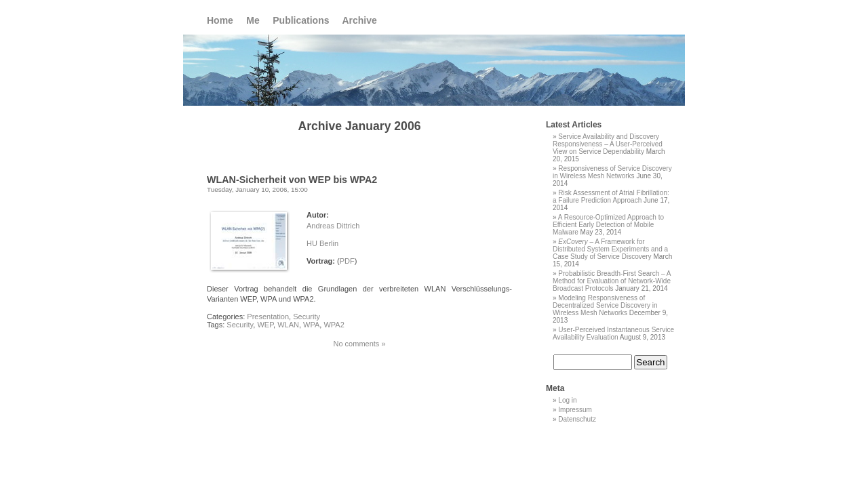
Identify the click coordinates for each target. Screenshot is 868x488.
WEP (265, 325)
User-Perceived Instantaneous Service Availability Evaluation (613, 333)
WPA (311, 325)
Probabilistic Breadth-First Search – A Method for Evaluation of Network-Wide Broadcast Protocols (612, 281)
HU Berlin (322, 243)
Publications (301, 20)
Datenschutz (577, 419)
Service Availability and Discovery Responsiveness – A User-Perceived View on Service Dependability (608, 144)
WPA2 (334, 325)
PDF (347, 261)
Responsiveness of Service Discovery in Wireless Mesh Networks (612, 172)
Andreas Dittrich (333, 226)
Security (307, 317)
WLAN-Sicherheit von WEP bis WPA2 (292, 180)
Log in (567, 400)
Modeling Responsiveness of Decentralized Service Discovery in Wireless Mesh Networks (605, 305)
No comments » (359, 344)
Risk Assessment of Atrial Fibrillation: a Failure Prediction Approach (611, 197)
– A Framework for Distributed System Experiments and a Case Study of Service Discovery (610, 249)
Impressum (575, 410)
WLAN (288, 325)
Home (220, 20)
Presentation (268, 317)
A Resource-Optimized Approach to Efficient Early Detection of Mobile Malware (608, 225)
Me (253, 20)
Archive (359, 20)
